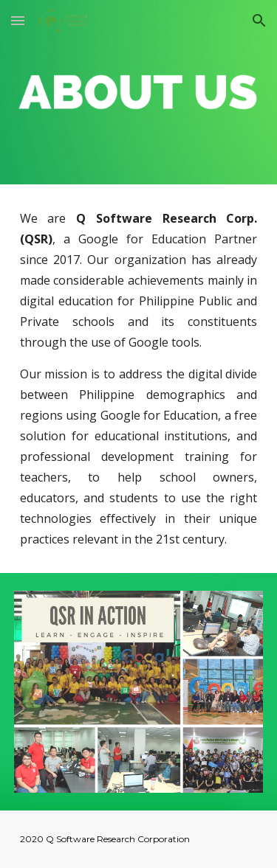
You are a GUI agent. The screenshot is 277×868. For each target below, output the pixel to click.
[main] (139, 379)
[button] (18, 20)
